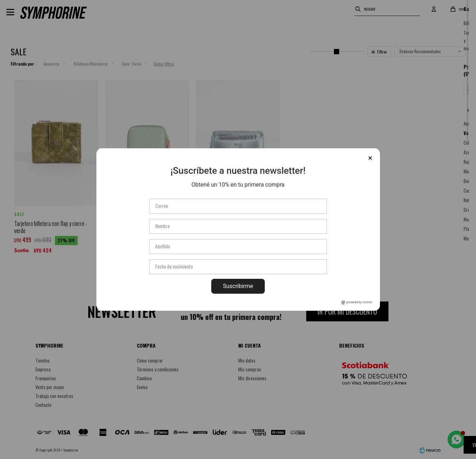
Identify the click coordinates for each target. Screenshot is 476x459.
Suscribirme (238, 286)
